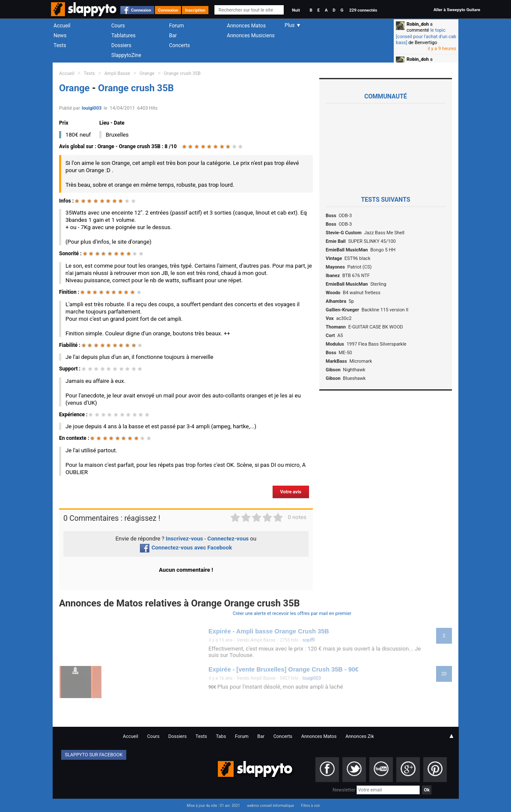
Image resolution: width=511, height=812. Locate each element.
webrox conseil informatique (270, 806)
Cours (118, 26)
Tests (60, 45)
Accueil (62, 26)
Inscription (195, 10)
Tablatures (123, 36)
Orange (147, 73)
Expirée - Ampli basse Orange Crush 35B (269, 631)
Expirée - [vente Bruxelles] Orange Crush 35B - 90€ (284, 669)
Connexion (141, 10)
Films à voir (310, 806)
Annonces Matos (246, 26)
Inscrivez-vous (184, 539)
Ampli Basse (117, 73)
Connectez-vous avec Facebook (186, 548)
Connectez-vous (228, 539)
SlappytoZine (126, 55)
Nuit (296, 10)
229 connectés (363, 10)
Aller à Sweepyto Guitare (457, 10)
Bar (173, 36)
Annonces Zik (360, 736)
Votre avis (291, 492)
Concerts (180, 45)
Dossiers (121, 45)
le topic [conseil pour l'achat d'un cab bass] (426, 36)
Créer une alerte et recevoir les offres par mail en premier (292, 613)
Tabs (221, 736)
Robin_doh (418, 24)
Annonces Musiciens (251, 36)
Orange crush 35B (182, 73)
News (60, 36)
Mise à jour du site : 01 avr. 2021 (213, 806)
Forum (177, 26)
